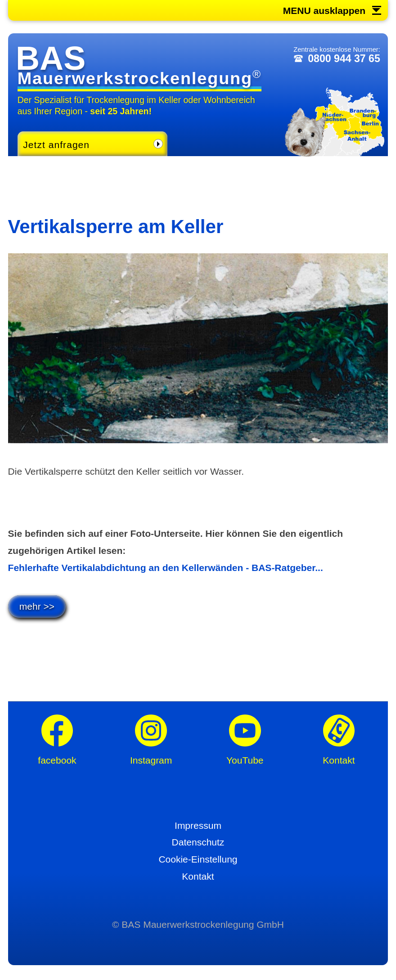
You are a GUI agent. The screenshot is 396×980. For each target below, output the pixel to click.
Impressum (198, 825)
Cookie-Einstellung (198, 859)
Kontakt (198, 876)
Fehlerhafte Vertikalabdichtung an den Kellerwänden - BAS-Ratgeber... (166, 568)
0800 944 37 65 (344, 58)
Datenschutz (198, 842)
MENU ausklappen (324, 11)
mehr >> (37, 606)
